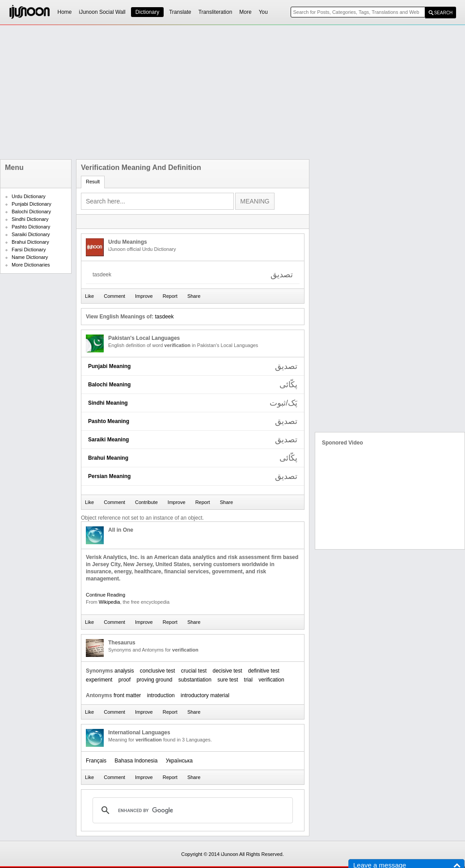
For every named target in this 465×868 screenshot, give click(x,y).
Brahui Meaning (108, 458)
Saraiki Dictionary (31, 234)
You (263, 12)
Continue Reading (106, 595)
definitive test (264, 671)
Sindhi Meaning (108, 403)
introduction (161, 695)
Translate (180, 12)
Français (96, 761)
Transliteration (216, 12)
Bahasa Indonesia (136, 761)
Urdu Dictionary (29, 196)
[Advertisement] (217, 92)
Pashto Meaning (109, 421)
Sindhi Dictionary (30, 219)
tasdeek (164, 317)
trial (248, 680)
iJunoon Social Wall (102, 12)
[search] (191, 810)
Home (65, 12)
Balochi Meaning (109, 385)
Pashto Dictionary (31, 227)
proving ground (154, 680)
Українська (179, 761)
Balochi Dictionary (31, 212)
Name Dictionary (30, 257)
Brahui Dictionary (30, 242)
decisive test (227, 671)
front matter (127, 695)
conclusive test (158, 671)
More (245, 12)
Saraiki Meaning (108, 440)
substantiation (195, 680)
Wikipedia (110, 602)
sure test (228, 680)
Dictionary (147, 12)
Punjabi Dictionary (32, 204)
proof (125, 680)
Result (93, 182)
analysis (124, 671)
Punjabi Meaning (109, 366)
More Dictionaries (31, 265)
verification (271, 680)
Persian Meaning (109, 476)
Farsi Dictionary (29, 250)
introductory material (205, 695)
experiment (99, 680)
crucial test (194, 671)
